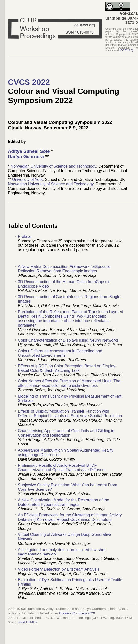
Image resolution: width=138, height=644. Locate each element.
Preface (25, 236)
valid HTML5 (27, 622)
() (126, 51)
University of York (28, 180)
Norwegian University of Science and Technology (53, 166)
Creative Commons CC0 (77, 613)
